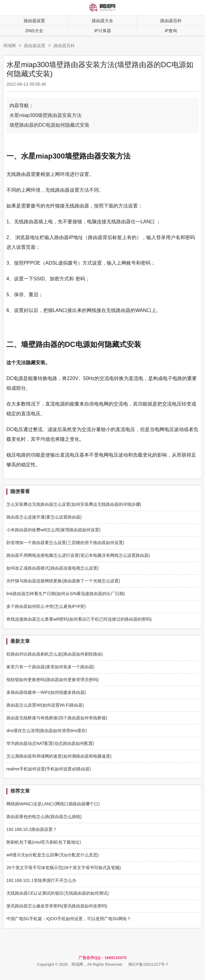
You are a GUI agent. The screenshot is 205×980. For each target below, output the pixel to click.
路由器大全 (102, 21)
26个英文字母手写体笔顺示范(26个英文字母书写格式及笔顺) (64, 868)
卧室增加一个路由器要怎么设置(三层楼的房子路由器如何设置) (65, 543)
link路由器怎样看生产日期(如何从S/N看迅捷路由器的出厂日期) (66, 594)
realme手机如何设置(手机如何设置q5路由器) (49, 769)
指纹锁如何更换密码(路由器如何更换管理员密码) (52, 680)
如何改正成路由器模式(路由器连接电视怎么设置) (52, 568)
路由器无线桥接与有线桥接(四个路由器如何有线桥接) (57, 718)
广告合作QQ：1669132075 (102, 958)
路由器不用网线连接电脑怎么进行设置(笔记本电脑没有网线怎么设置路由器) (78, 555)
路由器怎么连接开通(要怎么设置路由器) (44, 517)
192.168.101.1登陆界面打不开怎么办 (41, 880)
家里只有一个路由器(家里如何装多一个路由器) (50, 667)
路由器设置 (34, 21)
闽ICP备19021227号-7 (148, 964)
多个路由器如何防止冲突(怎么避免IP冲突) (46, 606)
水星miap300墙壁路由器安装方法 (45, 115)
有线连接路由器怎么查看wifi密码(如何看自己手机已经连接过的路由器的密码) (79, 619)
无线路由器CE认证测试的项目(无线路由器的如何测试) (58, 893)
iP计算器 (102, 31)
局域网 (9, 46)
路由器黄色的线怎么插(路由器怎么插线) (44, 817)
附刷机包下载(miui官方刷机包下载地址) (44, 842)
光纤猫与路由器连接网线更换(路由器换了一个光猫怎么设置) (63, 581)
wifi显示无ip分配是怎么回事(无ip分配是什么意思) (52, 855)
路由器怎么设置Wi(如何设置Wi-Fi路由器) (45, 705)
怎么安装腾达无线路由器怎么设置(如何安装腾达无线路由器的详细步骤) (74, 504)
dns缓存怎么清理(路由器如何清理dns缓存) (47, 731)
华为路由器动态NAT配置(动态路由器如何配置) (50, 743)
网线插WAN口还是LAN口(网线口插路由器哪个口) (53, 804)
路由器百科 (64, 46)
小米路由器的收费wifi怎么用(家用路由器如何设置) (54, 530)
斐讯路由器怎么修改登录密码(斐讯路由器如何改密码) (57, 906)
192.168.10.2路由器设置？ (32, 829)
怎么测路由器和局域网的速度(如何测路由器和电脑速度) (59, 756)
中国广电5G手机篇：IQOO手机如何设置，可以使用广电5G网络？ (69, 919)
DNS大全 (34, 31)
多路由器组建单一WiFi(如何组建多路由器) (46, 692)
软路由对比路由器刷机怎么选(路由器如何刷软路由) (55, 654)
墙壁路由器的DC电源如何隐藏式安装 (49, 125)
